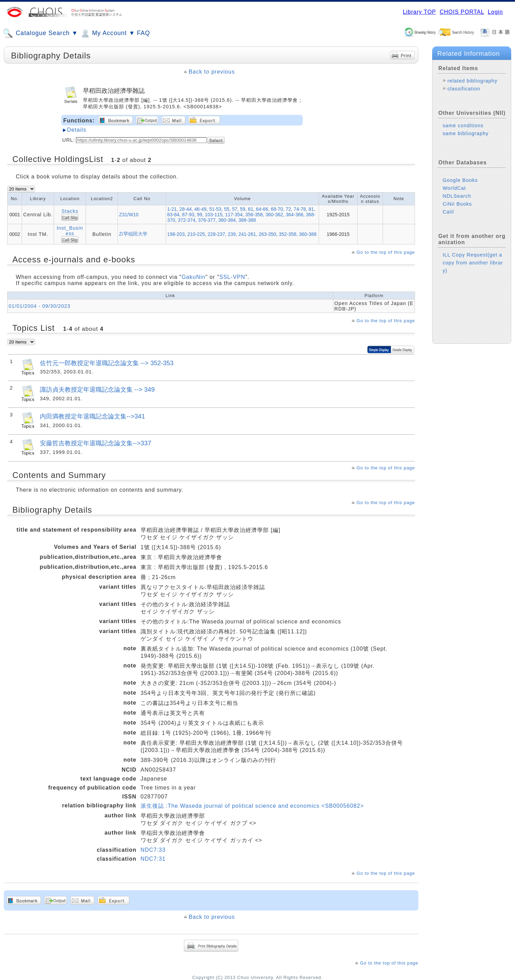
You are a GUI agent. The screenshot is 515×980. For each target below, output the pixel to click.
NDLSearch (457, 196)
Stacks (70, 211)
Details (77, 130)
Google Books (460, 180)
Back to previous (212, 72)
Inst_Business (70, 231)
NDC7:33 (153, 850)
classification (464, 89)
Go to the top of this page (386, 252)
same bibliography (465, 133)
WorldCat (454, 188)
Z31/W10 (129, 215)
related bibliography (472, 81)
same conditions (463, 126)
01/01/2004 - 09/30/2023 (40, 306)
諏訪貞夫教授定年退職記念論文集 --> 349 (97, 389)
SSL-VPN (232, 277)
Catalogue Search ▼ (40, 33)
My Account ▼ (107, 33)
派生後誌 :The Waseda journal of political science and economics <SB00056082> (252, 806)
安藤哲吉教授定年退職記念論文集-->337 (96, 443)
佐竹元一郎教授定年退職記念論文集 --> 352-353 (107, 363)
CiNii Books (457, 204)
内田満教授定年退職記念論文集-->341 (92, 416)
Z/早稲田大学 (133, 234)
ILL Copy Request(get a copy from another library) (473, 263)
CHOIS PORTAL (462, 12)
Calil (448, 212)
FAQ (143, 33)
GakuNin (193, 277)
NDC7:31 (153, 859)
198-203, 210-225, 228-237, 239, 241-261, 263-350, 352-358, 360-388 (242, 234)
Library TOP (419, 12)
